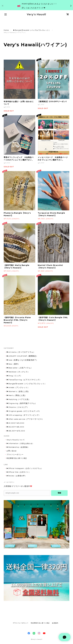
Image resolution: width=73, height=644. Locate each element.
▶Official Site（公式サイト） (18, 472)
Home (6, 30)
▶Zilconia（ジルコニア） (18, 407)
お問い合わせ (12, 451)
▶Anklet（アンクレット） (18, 387)
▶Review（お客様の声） (16, 476)
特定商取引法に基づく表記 (17, 458)
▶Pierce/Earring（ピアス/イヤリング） (24, 380)
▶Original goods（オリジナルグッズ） (24, 411)
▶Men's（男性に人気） (17, 395)
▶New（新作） (13, 364)
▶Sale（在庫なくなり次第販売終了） (22, 360)
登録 (59, 493)
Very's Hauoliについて (16, 440)
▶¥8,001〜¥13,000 (16, 431)
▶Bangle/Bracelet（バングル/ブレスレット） (32, 30)
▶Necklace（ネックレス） (18, 372)
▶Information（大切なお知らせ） (20, 443)
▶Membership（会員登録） (18, 447)
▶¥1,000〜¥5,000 (15, 423)
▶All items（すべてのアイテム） (21, 352)
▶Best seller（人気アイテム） (20, 368)
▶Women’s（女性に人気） (18, 391)
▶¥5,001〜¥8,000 (15, 427)
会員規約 (55, 623)
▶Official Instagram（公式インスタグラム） (25, 468)
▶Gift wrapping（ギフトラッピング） (23, 415)
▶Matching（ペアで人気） (18, 399)
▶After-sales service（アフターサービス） (25, 419)
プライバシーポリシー (15, 454)
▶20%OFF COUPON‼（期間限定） (22, 356)
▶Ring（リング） (14, 376)
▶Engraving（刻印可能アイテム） (22, 403)
